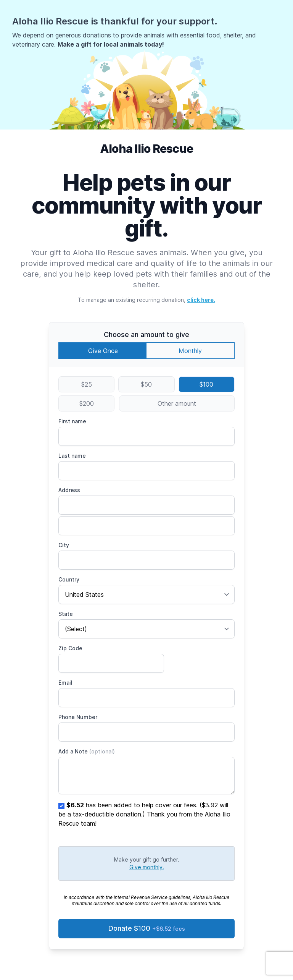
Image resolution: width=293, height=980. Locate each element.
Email (65, 683)
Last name (72, 456)
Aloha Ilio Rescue (146, 149)
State (66, 614)
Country (69, 579)
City (64, 545)
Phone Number (78, 717)
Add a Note (87, 751)
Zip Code (70, 648)
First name (72, 421)
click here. (201, 300)
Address (69, 490)
